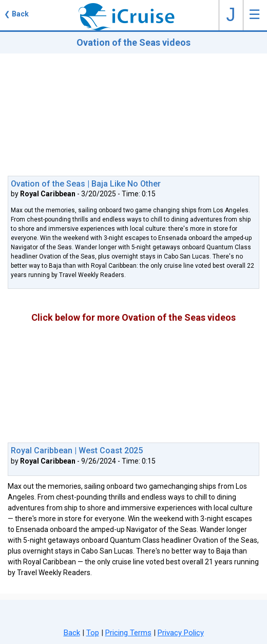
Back (72, 633)
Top (93, 633)
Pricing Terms (128, 633)
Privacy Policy (181, 633)
